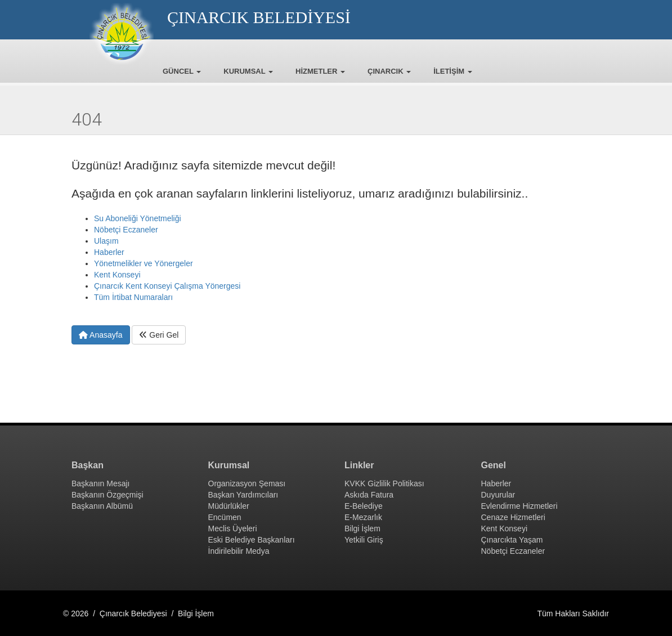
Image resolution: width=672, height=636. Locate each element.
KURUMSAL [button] (248, 71)
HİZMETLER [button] (320, 71)
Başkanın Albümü (102, 506)
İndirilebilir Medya (239, 551)
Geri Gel (159, 335)
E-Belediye (364, 506)
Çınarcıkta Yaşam (512, 540)
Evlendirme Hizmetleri (519, 506)
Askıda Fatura (369, 495)
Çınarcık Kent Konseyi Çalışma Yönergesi (167, 286)
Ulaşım (106, 241)
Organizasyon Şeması (247, 483)
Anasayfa (101, 335)
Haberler (109, 252)
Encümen (225, 517)
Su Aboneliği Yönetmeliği (138, 218)
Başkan (88, 465)
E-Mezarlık (363, 517)
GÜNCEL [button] (182, 71)
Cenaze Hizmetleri (513, 517)
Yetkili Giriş (364, 540)
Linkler (359, 465)
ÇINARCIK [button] (389, 71)
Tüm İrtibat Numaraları (133, 297)
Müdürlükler (229, 506)
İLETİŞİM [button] (453, 71)
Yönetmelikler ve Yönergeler (144, 263)
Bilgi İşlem (362, 528)
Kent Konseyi (117, 275)
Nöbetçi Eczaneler (126, 230)
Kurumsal (229, 465)
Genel (494, 465)
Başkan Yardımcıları (243, 495)
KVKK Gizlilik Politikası (384, 483)
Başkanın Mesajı (101, 483)
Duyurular (498, 495)
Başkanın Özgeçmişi (107, 495)
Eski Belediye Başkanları (252, 540)
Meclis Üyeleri (233, 528)
